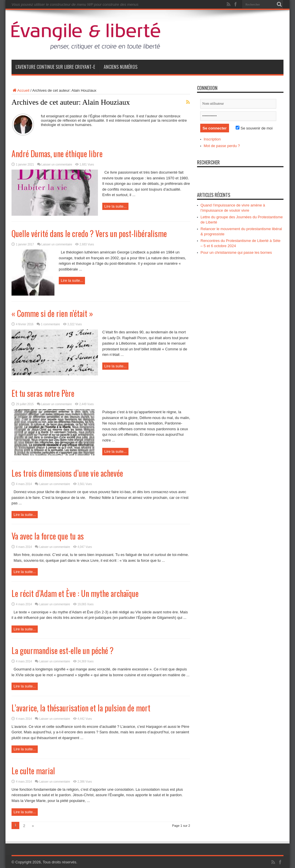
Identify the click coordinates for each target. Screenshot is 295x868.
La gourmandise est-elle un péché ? (63, 650)
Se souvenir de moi (254, 128)
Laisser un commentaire (57, 165)
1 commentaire (50, 324)
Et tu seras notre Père (43, 393)
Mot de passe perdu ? (222, 146)
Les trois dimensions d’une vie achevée (67, 473)
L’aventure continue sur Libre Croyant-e (55, 67)
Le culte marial (33, 771)
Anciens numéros (121, 67)
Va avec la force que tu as (48, 536)
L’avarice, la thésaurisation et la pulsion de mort (81, 708)
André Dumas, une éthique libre (57, 154)
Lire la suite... (115, 206)
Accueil (20, 90)
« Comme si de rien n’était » (52, 313)
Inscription (212, 139)
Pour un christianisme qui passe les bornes (236, 252)
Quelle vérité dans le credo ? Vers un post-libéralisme (89, 233)
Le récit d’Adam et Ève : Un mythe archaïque (75, 593)
